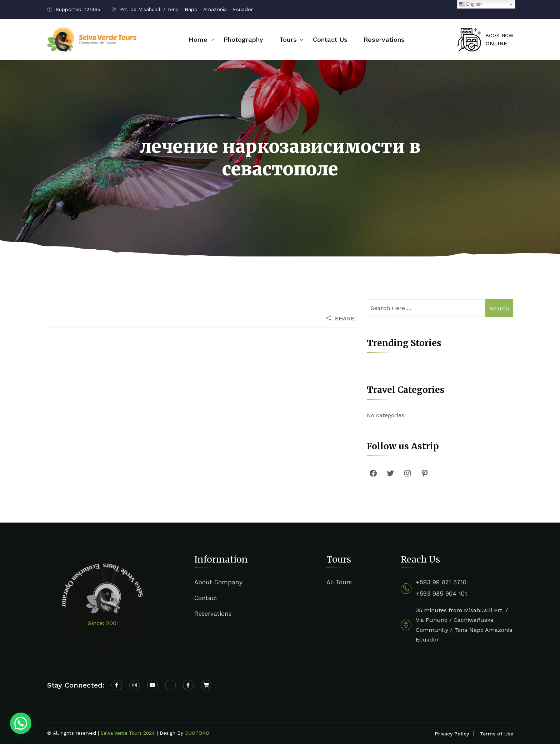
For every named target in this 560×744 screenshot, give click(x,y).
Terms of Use (496, 734)
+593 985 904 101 (441, 594)
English (471, 4)
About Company (218, 582)
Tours (288, 39)
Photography (243, 39)
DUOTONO (197, 733)
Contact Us (330, 39)
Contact (206, 598)
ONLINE (496, 43)
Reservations (384, 39)
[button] (21, 723)
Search (499, 308)
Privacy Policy (452, 734)
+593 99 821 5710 (441, 582)
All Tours (339, 582)
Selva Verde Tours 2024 (128, 733)
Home (198, 39)
